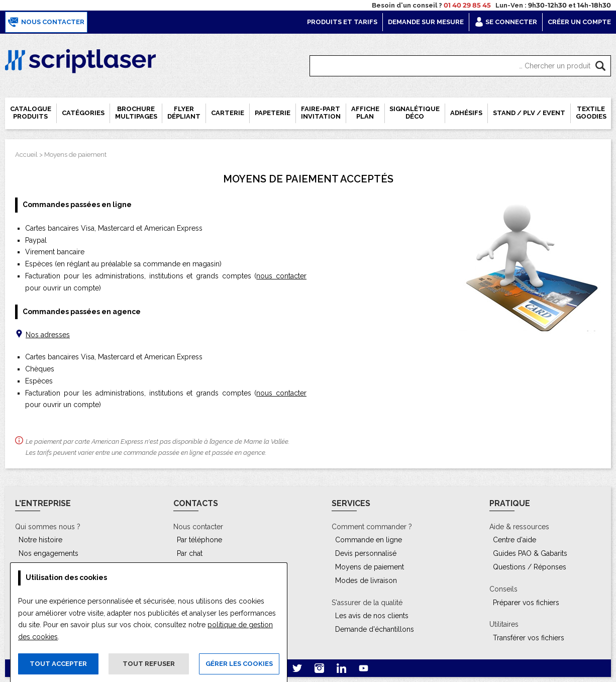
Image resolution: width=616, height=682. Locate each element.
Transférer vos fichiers (529, 638)
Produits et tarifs (342, 22)
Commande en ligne (369, 540)
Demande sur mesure (426, 22)
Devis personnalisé (366, 553)
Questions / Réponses (530, 567)
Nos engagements (48, 553)
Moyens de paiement (75, 155)
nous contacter (281, 276)
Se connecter (506, 22)
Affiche (365, 113)
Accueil (26, 155)
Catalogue (31, 113)
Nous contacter (46, 22)
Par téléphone (199, 540)
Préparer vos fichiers (526, 603)
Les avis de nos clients (372, 616)
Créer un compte (579, 22)
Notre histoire (40, 540)
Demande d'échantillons (375, 629)
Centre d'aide (515, 540)
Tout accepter (58, 664)
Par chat (190, 553)
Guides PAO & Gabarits (530, 553)
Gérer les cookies (239, 664)
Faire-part (321, 113)
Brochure (136, 113)
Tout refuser (149, 664)
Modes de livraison (366, 580)
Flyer (184, 113)
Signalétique (415, 113)
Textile (591, 113)
